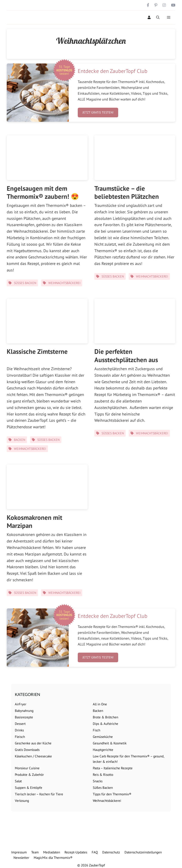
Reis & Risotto (103, 775)
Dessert (20, 724)
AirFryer (21, 704)
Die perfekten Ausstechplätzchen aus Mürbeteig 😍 (126, 360)
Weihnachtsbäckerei (64, 283)
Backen (20, 440)
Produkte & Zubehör (29, 775)
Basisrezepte (24, 717)
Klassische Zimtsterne (37, 351)
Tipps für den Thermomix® (112, 794)
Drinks (19, 730)
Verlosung (22, 801)
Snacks (98, 781)
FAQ (95, 852)
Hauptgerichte (103, 750)
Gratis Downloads (27, 750)
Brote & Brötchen (105, 717)
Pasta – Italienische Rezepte (113, 768)
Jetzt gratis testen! (98, 112)
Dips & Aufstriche (105, 724)
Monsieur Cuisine (27, 768)
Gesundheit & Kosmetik (110, 743)
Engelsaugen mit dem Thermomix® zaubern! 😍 (43, 192)
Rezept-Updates (76, 852)
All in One (100, 704)
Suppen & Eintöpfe (29, 788)
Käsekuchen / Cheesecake (33, 756)
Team (35, 852)
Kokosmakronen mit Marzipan (34, 521)
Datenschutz (111, 852)
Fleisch (20, 737)
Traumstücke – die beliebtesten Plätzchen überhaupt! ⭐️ (127, 196)
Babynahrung (24, 711)
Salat (18, 781)
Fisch (97, 730)
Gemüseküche (103, 737)
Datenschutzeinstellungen (143, 852)
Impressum (19, 852)
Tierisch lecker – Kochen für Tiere (39, 794)
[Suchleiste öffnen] (158, 17)
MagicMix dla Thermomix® (53, 858)
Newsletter (21, 858)
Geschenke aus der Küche (33, 743)
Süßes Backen (25, 283)
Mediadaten (52, 852)
